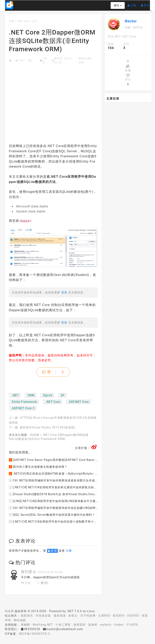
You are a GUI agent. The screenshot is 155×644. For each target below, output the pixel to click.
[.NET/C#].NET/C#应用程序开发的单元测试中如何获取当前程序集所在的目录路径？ (53, 487)
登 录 (52, 551)
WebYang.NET (43, 625)
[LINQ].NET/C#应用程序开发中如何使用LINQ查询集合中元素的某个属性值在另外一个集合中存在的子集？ (53, 501)
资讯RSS (118, 616)
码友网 (35, 435)
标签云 (73, 616)
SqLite (48, 395)
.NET (15, 395)
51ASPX (132, 625)
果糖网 (25, 625)
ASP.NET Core (79, 402)
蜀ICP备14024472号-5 (35, 634)
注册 (133, 4)
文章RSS (104, 616)
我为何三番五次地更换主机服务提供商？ (38, 467)
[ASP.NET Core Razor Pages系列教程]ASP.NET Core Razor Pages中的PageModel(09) (53, 460)
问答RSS (133, 616)
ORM (31, 395)
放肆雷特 (80, 625)
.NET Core (23, 21)
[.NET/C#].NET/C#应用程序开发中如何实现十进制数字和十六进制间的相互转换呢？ (53, 522)
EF (63, 395)
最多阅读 (60, 616)
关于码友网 (88, 616)
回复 (26, 583)
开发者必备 (43, 616)
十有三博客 (63, 625)
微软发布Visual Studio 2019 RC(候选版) (48, 427)
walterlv (106, 625)
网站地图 (20, 620)
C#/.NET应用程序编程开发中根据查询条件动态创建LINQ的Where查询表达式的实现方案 (53, 508)
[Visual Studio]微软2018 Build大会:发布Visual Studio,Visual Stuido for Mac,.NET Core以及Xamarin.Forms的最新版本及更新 (53, 494)
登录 (146, 4)
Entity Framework (24, 402)
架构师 (93, 625)
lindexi (119, 625)
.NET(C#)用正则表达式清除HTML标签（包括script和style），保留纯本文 (53, 474)
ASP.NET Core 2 (23, 408)
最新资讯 (27, 616)
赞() (42, 583)
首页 (12, 21)
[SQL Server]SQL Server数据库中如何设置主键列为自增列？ (52, 515)
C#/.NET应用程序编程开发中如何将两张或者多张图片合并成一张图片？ (53, 480)
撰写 (118, 5)
